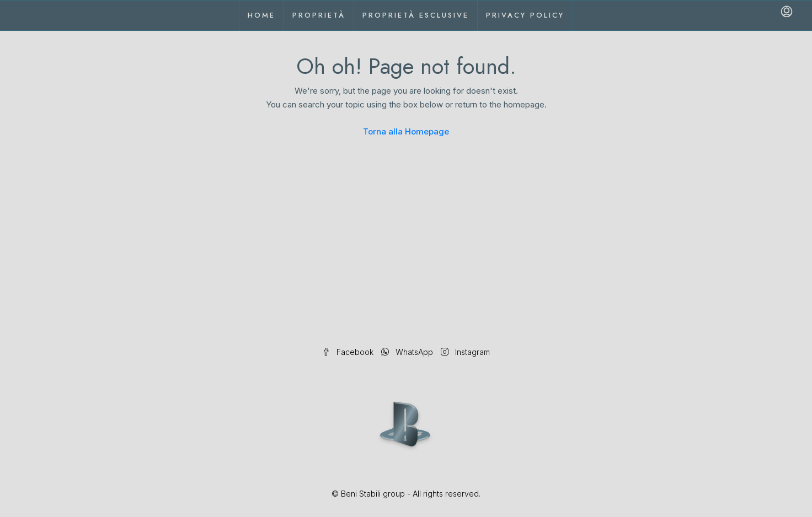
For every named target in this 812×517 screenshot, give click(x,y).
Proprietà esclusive (416, 15)
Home (261, 15)
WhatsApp (408, 352)
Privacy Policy (525, 15)
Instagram (465, 352)
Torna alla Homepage (406, 131)
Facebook (349, 352)
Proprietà (319, 15)
